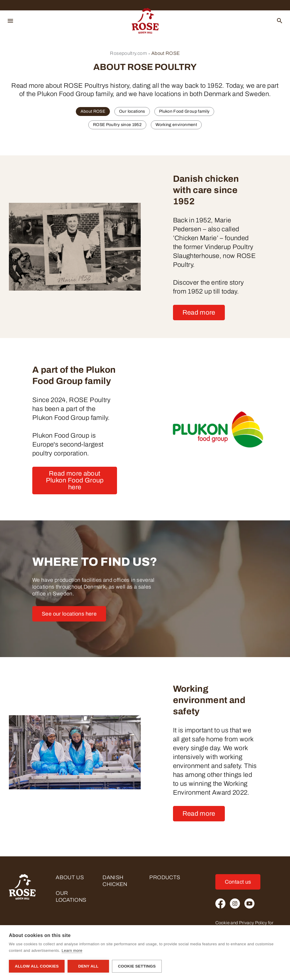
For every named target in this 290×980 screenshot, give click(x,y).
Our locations (132, 111)
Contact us (238, 882)
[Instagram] (235, 903)
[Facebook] (220, 903)
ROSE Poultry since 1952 (117, 125)
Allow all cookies (37, 966)
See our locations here (69, 614)
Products (165, 877)
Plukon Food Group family (184, 111)
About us (70, 877)
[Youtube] (249, 903)
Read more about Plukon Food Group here (75, 480)
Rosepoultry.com (128, 53)
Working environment (176, 125)
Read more (199, 313)
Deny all (88, 966)
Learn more (72, 950)
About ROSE (166, 53)
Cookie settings (137, 966)
